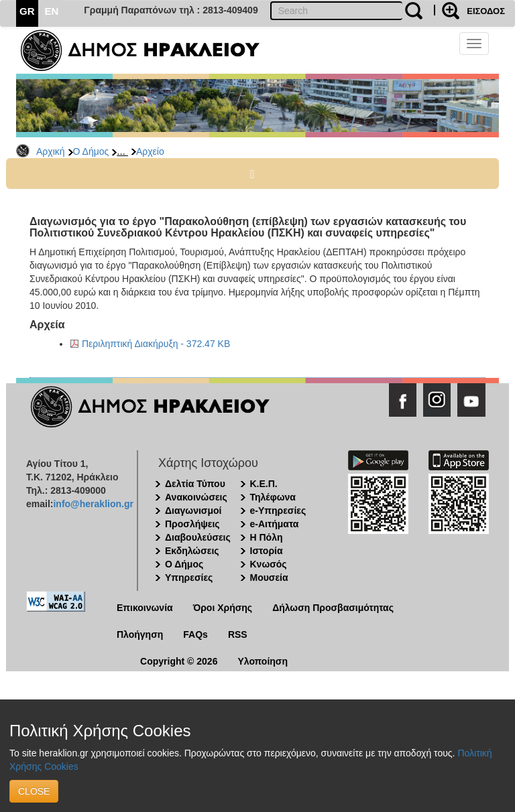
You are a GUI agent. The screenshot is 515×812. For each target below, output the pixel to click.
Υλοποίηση (263, 661)
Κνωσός (269, 564)
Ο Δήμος (91, 151)
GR (27, 11)
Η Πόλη (267, 537)
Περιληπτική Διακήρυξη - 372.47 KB (156, 344)
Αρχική (51, 151)
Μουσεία (269, 578)
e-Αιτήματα (275, 524)
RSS (238, 634)
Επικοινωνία (145, 608)
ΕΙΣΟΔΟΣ (486, 11)
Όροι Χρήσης (223, 608)
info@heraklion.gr (93, 504)
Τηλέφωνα (273, 497)
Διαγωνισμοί (193, 511)
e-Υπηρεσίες (278, 511)
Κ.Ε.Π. (264, 484)
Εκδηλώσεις (192, 551)
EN (52, 11)
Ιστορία (267, 551)
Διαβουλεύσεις (198, 537)
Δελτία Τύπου (195, 484)
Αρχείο (150, 151)
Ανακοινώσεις (196, 497)
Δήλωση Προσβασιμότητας (333, 608)
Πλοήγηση (140, 634)
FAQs (195, 634)
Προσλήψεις (192, 524)
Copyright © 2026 (179, 661)
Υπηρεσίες (189, 578)
